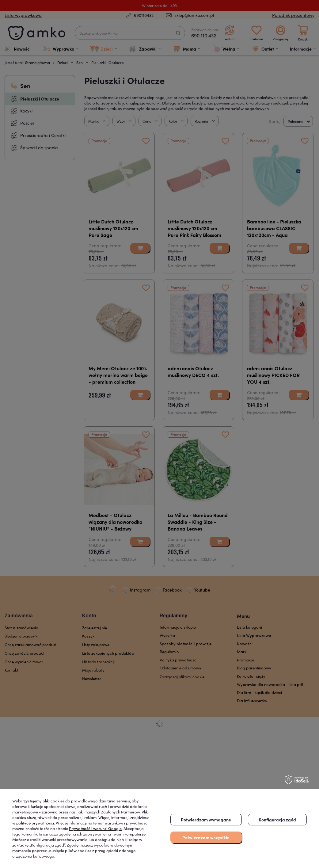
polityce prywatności (35, 823)
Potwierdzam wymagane (206, 820)
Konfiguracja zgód (277, 820)
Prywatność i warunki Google (95, 828)
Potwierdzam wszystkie (206, 837)
